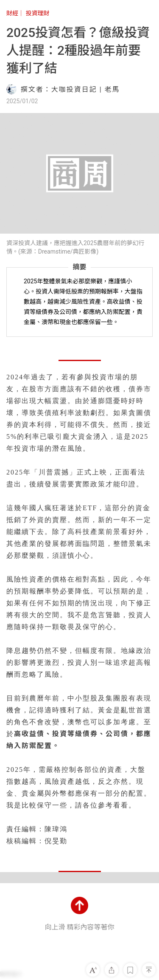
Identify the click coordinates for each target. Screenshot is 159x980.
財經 (12, 13)
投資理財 (37, 13)
